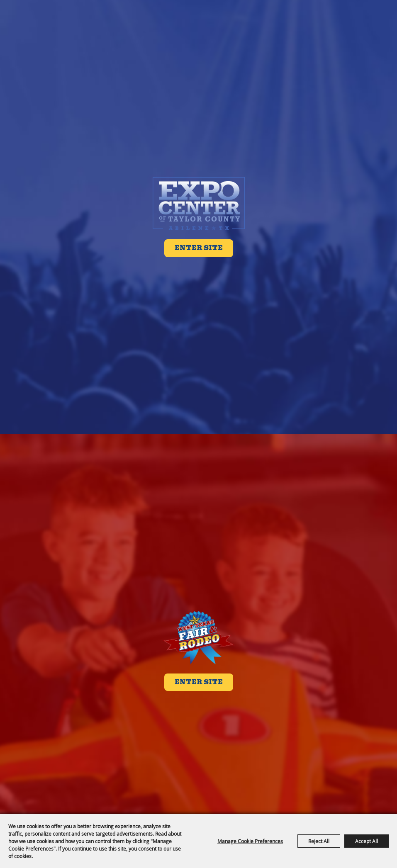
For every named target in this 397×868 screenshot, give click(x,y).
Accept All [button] (367, 841)
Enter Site (199, 248)
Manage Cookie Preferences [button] (250, 841)
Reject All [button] (319, 841)
